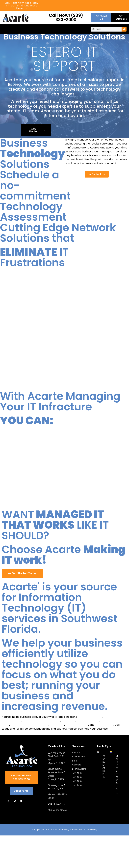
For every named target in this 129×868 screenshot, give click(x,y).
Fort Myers (85, 717)
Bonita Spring (31, 721)
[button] (44, 28)
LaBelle (105, 721)
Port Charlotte (51, 721)
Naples (98, 717)
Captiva (7, 721)
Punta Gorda (84, 721)
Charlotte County (77, 725)
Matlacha (17, 725)
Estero (17, 721)
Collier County (104, 725)
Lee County (57, 725)
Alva (97, 721)
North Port (68, 721)
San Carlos (31, 725)
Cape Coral (111, 717)
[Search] (124, 29)
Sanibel (44, 725)
